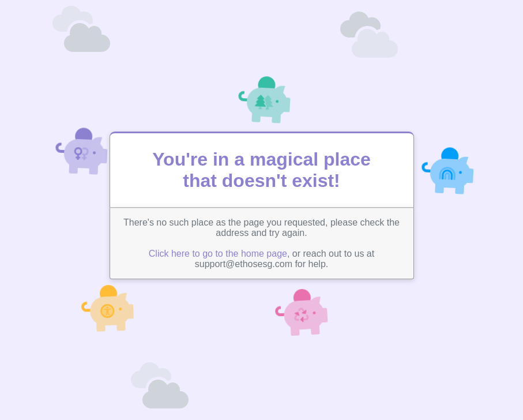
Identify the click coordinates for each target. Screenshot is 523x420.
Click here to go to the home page (218, 254)
